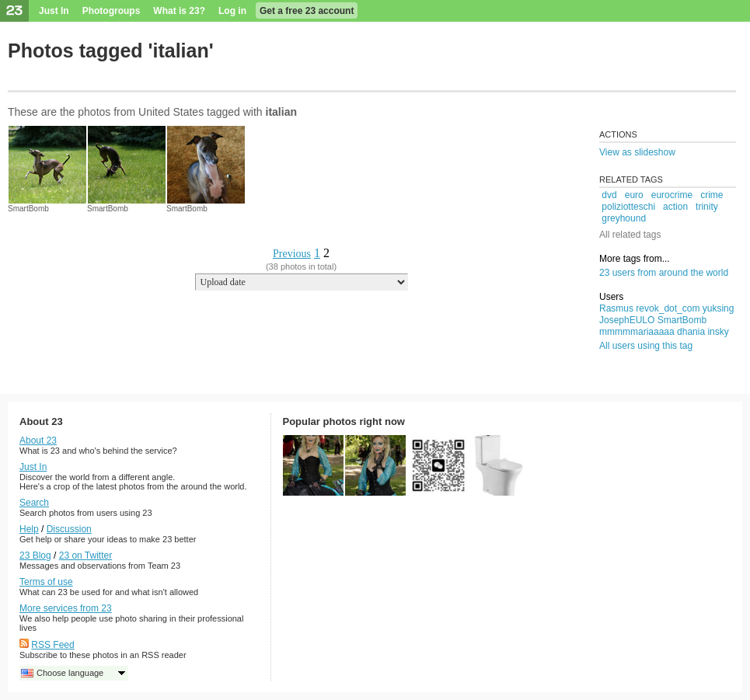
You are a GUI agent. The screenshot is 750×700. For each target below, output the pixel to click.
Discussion (69, 529)
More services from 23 (66, 608)
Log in (232, 11)
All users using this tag (646, 346)
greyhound (624, 218)
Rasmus (616, 308)
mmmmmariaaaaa (637, 332)
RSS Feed (52, 645)
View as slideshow (637, 152)
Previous (292, 254)
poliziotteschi (628, 207)
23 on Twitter (85, 555)
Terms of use (46, 582)
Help (29, 529)
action (675, 207)
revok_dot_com (668, 308)
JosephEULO (627, 320)
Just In (54, 11)
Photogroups (112, 11)
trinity (707, 207)
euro (634, 195)
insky (718, 332)
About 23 (38, 441)
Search (34, 503)
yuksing (719, 308)
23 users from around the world (664, 273)
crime (712, 195)
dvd (609, 195)
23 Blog (35, 555)
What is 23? (179, 11)
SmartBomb (28, 209)
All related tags (630, 235)
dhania (691, 332)
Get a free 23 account (307, 11)
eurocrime (672, 195)
